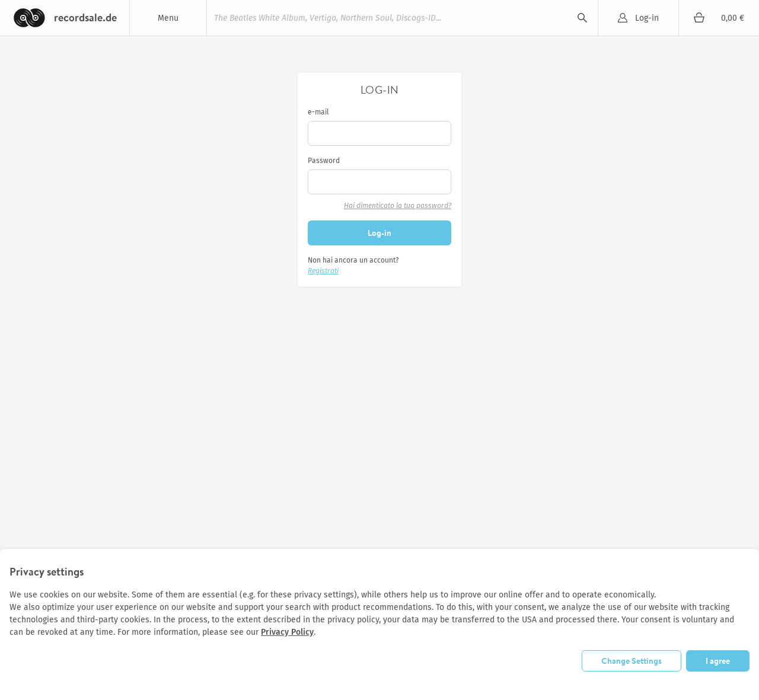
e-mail (318, 112)
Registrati (323, 271)
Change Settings (632, 661)
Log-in (647, 18)
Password (324, 161)
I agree (718, 661)
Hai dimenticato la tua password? (398, 206)
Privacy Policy (287, 632)
